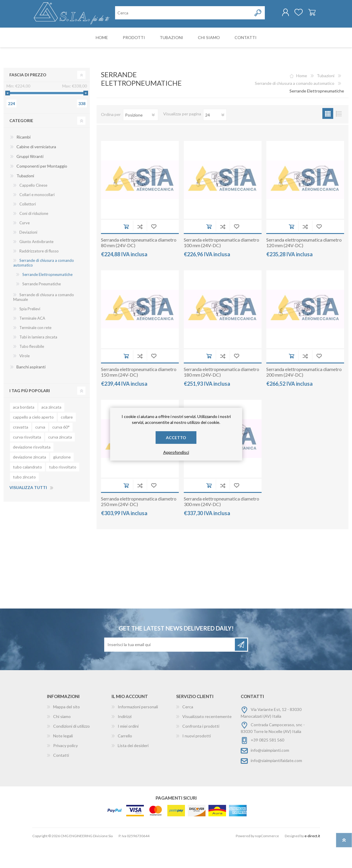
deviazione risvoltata (32, 471)
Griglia (328, 138)
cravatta (21, 451)
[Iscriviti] (170, 669)
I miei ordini (128, 750)
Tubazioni (25, 200)
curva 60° (61, 451)
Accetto (176, 438)
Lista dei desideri (133, 770)
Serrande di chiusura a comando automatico (44, 287)
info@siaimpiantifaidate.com (276, 784)
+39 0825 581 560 (267, 764)
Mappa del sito (66, 731)
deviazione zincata (30, 481)
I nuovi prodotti (197, 760)
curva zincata (60, 461)
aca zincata (51, 431)
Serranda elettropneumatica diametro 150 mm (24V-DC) (139, 396)
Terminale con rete (35, 352)
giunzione (62, 481)
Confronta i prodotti (201, 750)
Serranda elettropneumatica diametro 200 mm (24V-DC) (304, 396)
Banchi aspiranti (31, 391)
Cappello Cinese (33, 209)
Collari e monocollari (37, 219)
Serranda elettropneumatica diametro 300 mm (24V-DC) (222, 525)
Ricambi (23, 161)
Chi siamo (62, 740)
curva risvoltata (27, 461)
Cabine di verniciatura (36, 171)
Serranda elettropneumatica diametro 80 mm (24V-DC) (139, 267)
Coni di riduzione (34, 237)
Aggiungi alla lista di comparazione (140, 251)
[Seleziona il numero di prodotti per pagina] (215, 139)
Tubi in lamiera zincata (38, 361)
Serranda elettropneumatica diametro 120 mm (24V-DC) (304, 267)
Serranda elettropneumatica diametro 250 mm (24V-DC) (139, 525)
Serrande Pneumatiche (42, 308)
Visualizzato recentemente (207, 740)
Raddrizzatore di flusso (39, 275)
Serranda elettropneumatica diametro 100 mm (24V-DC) (222, 267)
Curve (25, 247)
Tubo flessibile (32, 370)
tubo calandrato (27, 491)
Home (302, 100)
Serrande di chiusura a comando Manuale (44, 321)
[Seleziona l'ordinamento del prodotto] (141, 139)
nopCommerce (267, 860)
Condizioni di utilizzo (71, 750)
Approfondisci (176, 452)
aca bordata (24, 431)
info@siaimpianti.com (270, 774)
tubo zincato (24, 501)
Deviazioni (28, 256)
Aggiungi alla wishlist (154, 251)
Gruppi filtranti (30, 180)
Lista (339, 138)
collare (67, 441)
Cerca (188, 731)
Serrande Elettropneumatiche (47, 299)
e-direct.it (312, 860)
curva (40, 451)
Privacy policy (65, 770)
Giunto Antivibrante (36, 266)
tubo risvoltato (63, 491)
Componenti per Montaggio (42, 190)
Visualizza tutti (28, 511)
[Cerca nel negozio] (145, 38)
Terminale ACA (32, 342)
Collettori (28, 228)
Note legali (63, 760)
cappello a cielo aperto (33, 441)
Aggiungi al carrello (126, 251)
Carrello (306, 14)
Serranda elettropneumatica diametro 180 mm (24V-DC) (222, 396)
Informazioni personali (138, 731)
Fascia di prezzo (28, 99)
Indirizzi (125, 740)
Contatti (61, 779)
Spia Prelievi (30, 333)
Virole (25, 380)
